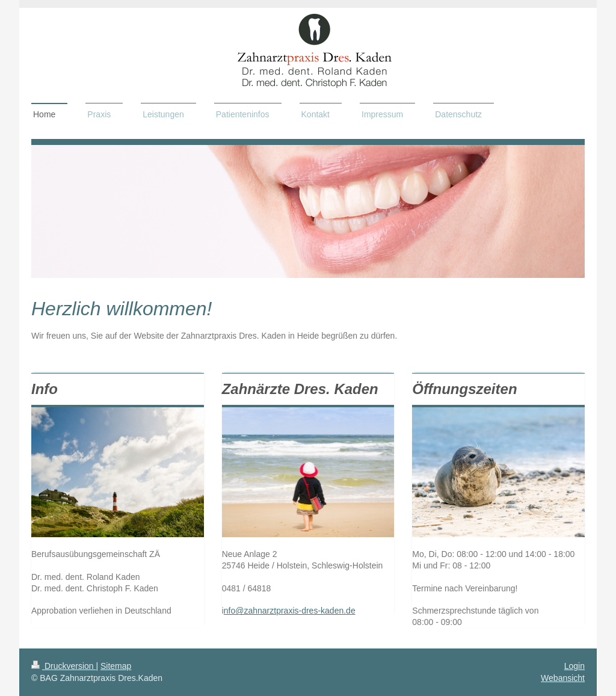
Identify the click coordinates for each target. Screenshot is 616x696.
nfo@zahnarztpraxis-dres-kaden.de (290, 611)
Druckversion (63, 666)
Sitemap (116, 666)
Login (574, 666)
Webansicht (563, 678)
